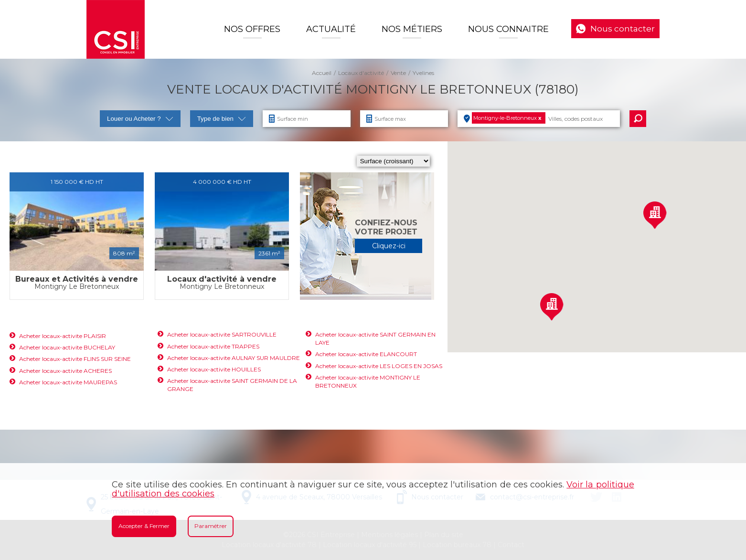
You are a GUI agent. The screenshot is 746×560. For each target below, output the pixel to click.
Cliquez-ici (389, 246)
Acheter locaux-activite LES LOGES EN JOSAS (379, 366)
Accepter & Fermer (144, 526)
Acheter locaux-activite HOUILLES (214, 369)
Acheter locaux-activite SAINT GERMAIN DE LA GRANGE (232, 385)
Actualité (331, 29)
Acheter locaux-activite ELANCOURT (366, 354)
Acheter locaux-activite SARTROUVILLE (222, 334)
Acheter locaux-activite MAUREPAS (68, 382)
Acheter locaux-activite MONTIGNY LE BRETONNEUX (368, 381)
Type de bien (222, 119)
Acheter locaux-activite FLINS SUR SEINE (75, 359)
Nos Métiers (412, 29)
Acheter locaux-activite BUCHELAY (67, 347)
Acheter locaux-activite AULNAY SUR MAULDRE (234, 358)
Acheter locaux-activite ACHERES (65, 371)
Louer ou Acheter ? (140, 119)
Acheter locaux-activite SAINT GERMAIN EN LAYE (375, 338)
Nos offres (252, 29)
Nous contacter (623, 29)
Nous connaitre (508, 29)
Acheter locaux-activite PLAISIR (63, 336)
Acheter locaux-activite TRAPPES (213, 346)
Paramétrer (211, 526)
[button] (655, 215)
